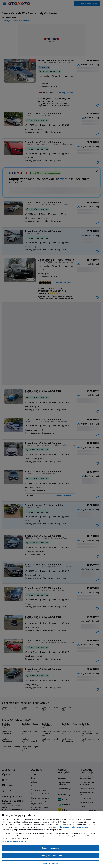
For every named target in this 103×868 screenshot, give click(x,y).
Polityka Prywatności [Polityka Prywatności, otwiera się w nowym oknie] (80, 827)
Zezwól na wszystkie (51, 848)
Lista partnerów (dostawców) (15, 841)
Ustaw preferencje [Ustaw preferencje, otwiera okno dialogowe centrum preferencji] (51, 863)
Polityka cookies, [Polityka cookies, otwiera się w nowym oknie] (63, 827)
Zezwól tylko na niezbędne (51, 856)
